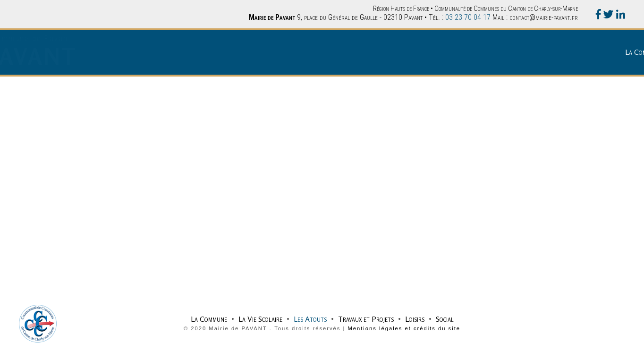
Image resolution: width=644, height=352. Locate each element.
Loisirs (594, 52)
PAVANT (119, 56)
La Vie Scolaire (439, 52)
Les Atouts (489, 52)
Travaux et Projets (545, 52)
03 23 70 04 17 (468, 17)
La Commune (388, 52)
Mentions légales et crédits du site (404, 328)
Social (624, 52)
